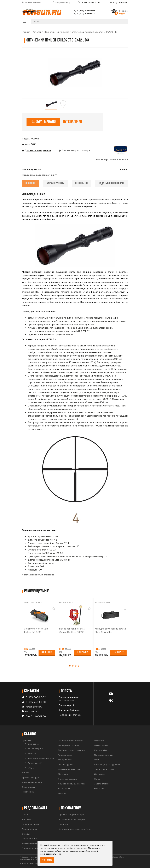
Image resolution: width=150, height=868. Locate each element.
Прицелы (49, 32)
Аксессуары (64, 789)
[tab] (39, 175)
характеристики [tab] (56, 184)
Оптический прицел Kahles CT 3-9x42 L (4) (94, 32)
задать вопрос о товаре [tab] (111, 184)
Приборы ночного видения (72, 750)
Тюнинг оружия (66, 765)
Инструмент (100, 774)
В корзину (47, 652)
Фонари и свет (65, 760)
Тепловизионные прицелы (41, 758)
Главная (26, 32)
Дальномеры (28, 787)
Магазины (63, 774)
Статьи (25, 815)
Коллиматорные (36, 749)
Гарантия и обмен (31, 824)
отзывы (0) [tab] (81, 184)
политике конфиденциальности (72, 848)
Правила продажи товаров (72, 815)
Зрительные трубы (31, 778)
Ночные (32, 754)
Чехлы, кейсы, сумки (104, 769)
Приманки (99, 741)
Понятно (47, 860)
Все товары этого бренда (112, 160)
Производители (30, 829)
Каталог (37, 32)
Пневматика (28, 792)
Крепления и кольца (32, 782)
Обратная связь (30, 839)
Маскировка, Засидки (69, 745)
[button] (71, 666)
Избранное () (63, 2)
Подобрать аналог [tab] (43, 122)
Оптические (63, 32)
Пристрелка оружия (104, 755)
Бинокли (26, 773)
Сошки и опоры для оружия (72, 784)
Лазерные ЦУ (35, 763)
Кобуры (62, 793)
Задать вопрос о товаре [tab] (76, 150)
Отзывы (26, 834)
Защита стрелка (102, 784)
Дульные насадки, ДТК (69, 769)
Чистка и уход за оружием (107, 765)
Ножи (97, 760)
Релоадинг (99, 789)
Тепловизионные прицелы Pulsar (75, 829)
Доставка (27, 819)
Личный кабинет (33, 2)
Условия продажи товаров (72, 819)
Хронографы (100, 750)
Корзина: (124, 12)
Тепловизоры (65, 755)
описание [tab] (31, 184)
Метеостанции (101, 745)
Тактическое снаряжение (71, 741)
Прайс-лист (64, 824)
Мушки (31, 768)
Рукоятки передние (68, 779)
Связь (97, 779)
